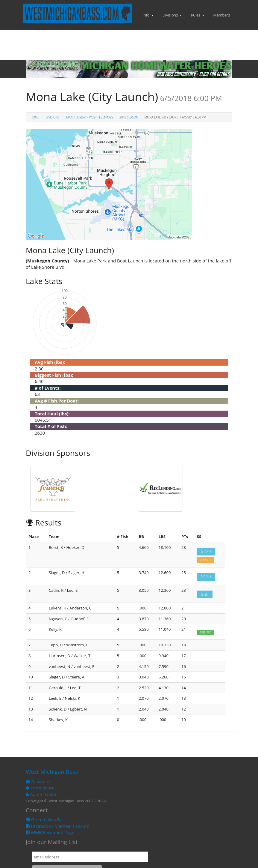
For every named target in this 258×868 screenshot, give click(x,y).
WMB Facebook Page (50, 832)
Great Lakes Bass (46, 819)
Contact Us (38, 782)
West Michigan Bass (52, 772)
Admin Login (41, 794)
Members (222, 15)
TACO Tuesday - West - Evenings (89, 117)
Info (148, 15)
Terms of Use (40, 788)
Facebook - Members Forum (58, 826)
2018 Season (129, 117)
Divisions (172, 15)
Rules (198, 15)
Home (35, 117)
